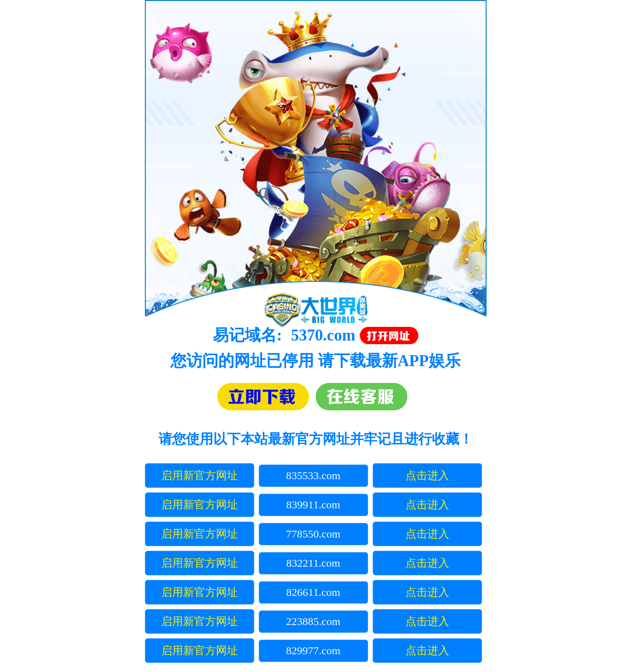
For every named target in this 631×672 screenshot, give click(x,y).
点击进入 (427, 476)
